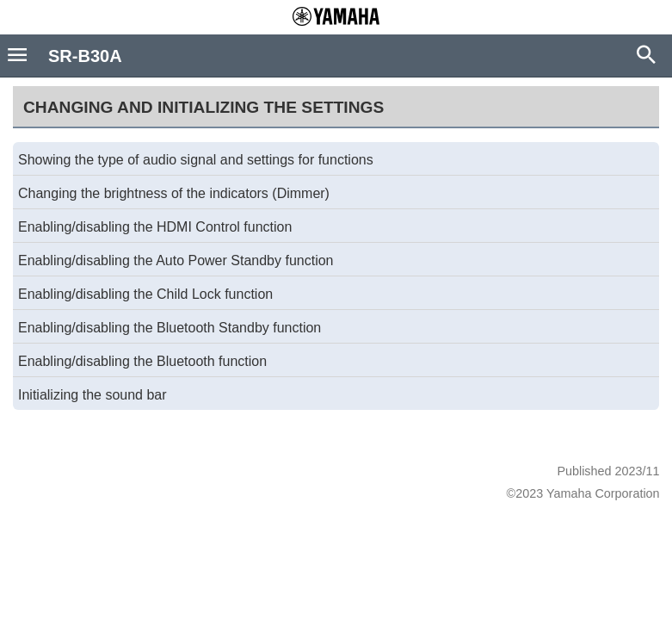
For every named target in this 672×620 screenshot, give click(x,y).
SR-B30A (85, 56)
